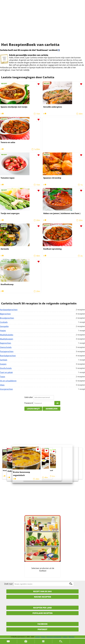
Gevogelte (4, 326)
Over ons (71, 637)
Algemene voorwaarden (54, 637)
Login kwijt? (33, 409)
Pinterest (42, 629)
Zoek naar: (9, 584)
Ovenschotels (6, 347)
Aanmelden (52, 409)
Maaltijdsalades (7, 335)
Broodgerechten (7, 318)
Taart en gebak (6, 372)
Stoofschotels (6, 368)
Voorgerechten (6, 389)
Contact (37, 637)
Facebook (42, 624)
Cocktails (4, 322)
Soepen (3, 364)
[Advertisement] (42, 24)
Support (65, 637)
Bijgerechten (5, 314)
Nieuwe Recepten (42, 597)
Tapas (3, 377)
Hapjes (3, 331)
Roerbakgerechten (8, 356)
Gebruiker (29, 397)
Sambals (4, 360)
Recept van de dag (42, 591)
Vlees (2, 385)
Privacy (43, 637)
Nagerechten (6, 343)
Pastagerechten (7, 351)
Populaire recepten (42, 613)
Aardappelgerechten (9, 310)
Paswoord (29, 403)
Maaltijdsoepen (7, 339)
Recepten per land (42, 608)
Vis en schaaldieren (8, 381)
